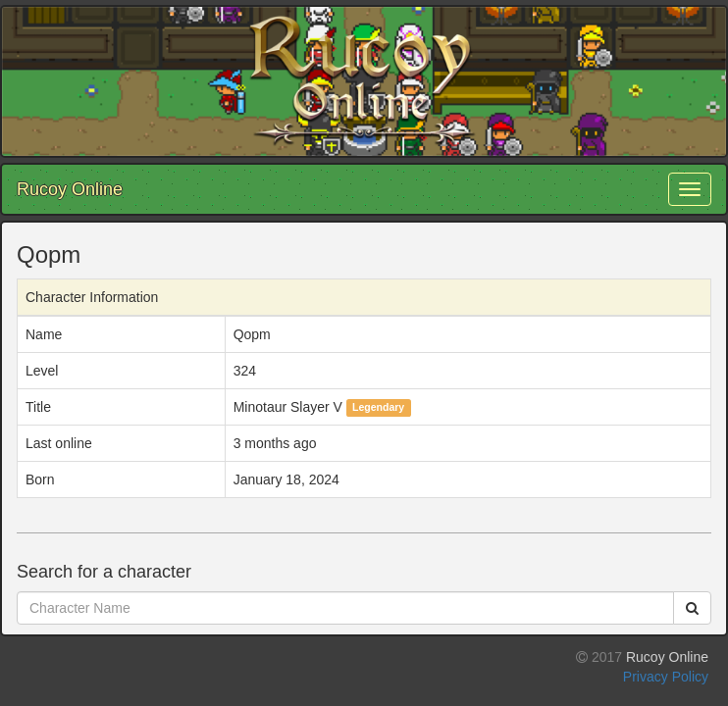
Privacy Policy (666, 677)
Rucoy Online (70, 189)
